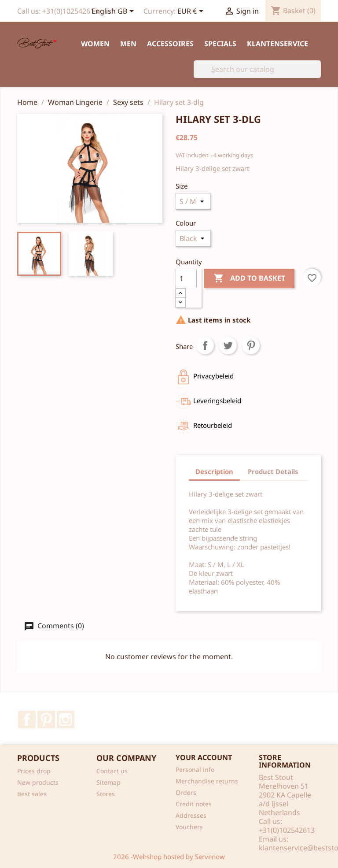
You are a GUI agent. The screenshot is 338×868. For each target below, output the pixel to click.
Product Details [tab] (273, 471)
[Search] (257, 69)
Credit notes (194, 804)
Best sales (32, 794)
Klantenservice (277, 44)
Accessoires (170, 44)
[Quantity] (186, 278)
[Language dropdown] (114, 12)
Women (95, 44)
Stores (106, 794)
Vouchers (189, 827)
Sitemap (108, 782)
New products (38, 782)
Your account (204, 757)
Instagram (66, 720)
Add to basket (249, 278)
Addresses (191, 815)
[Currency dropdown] (192, 12)
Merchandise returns (207, 781)
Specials (220, 44)
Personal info (195, 770)
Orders (186, 792)
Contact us (112, 771)
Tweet (228, 345)
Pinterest (251, 345)
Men (128, 44)
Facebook (27, 720)
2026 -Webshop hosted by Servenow (169, 857)
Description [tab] (214, 471)
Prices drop (34, 771)
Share (205, 345)
